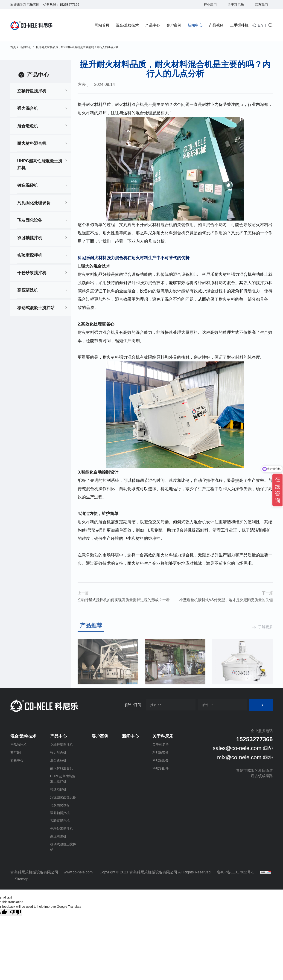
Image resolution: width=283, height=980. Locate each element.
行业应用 (210, 5)
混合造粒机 (28, 126)
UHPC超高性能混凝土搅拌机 (40, 164)
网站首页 (102, 25)
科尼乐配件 (160, 768)
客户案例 (174, 25)
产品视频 (216, 25)
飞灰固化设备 (30, 220)
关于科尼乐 (236, 5)
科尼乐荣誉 (160, 753)
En (260, 25)
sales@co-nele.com (237, 748)
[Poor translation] (15, 912)
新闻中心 (195, 25)
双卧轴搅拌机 (30, 238)
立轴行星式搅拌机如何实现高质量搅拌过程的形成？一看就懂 (124, 614)
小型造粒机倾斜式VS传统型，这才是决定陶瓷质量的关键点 (226, 614)
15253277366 (69, 5)
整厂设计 (17, 753)
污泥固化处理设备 (34, 203)
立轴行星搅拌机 (32, 91)
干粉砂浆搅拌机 (32, 273)
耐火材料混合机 (32, 143)
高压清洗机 (28, 290)
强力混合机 (28, 108)
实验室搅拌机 (30, 255)
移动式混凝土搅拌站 (36, 308)
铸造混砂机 (28, 185)
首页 (13, 47)
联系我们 (261, 5)
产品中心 (153, 25)
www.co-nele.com (78, 872)
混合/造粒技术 (127, 25)
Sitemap (22, 879)
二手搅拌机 (239, 25)
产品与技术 (18, 745)
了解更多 (265, 679)
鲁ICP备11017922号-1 (236, 872)
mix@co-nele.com (239, 757)
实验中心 (17, 760)
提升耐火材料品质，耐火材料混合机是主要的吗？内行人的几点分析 (77, 47)
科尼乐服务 (160, 760)
